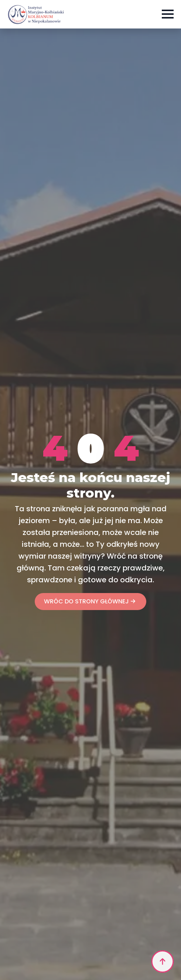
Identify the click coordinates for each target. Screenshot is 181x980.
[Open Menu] (168, 14)
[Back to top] (163, 962)
